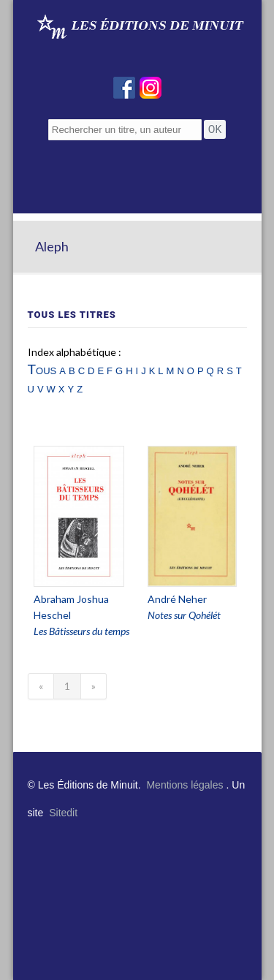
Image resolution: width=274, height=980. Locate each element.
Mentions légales (184, 785)
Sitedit (63, 813)
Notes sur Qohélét (184, 615)
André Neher (177, 599)
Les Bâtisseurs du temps (81, 631)
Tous (42, 369)
